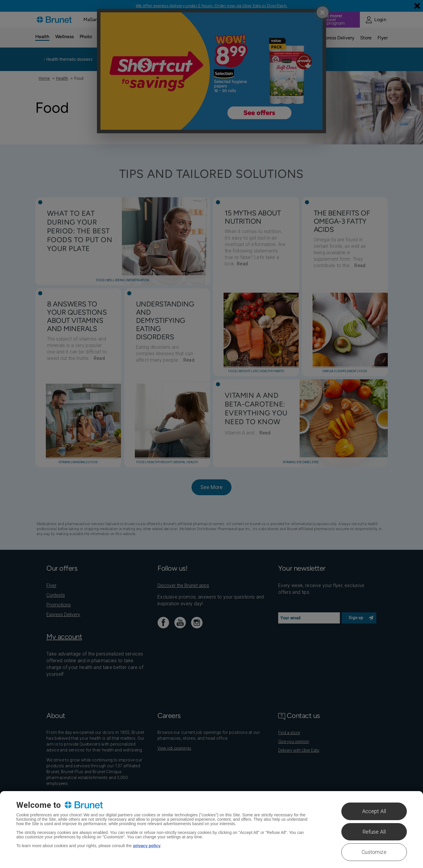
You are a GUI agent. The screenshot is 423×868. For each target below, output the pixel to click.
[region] (211, 830)
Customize (374, 852)
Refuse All (374, 832)
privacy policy (147, 846)
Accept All (374, 811)
